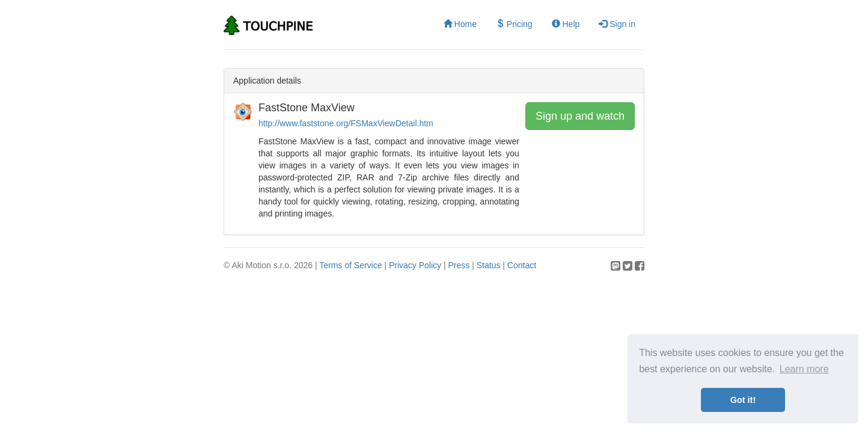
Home (460, 24)
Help (566, 24)
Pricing (514, 24)
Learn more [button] (804, 369)
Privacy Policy (415, 265)
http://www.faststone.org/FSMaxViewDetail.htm (346, 123)
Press (459, 265)
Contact (522, 265)
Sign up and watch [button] (580, 116)
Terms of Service (350, 265)
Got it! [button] (743, 400)
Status (489, 265)
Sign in (617, 24)
